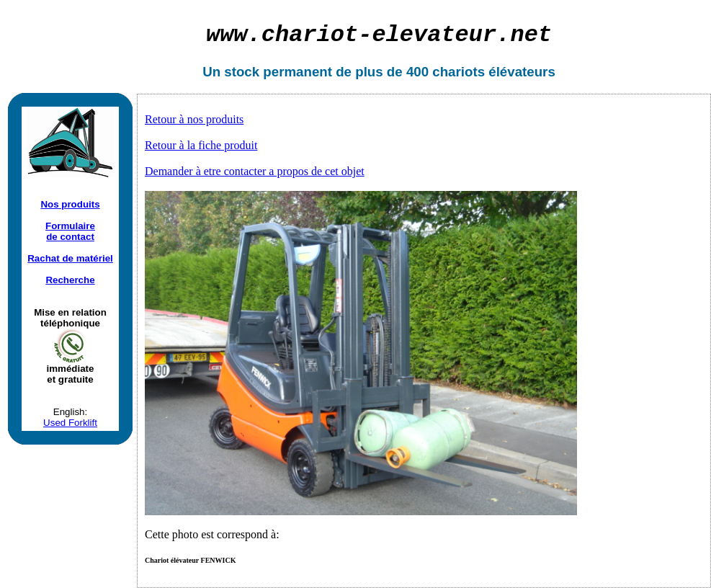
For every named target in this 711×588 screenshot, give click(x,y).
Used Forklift (70, 423)
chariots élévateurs (494, 72)
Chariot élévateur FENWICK (190, 560)
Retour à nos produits (194, 119)
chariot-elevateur (379, 35)
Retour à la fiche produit (201, 145)
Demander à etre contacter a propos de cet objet (255, 171)
